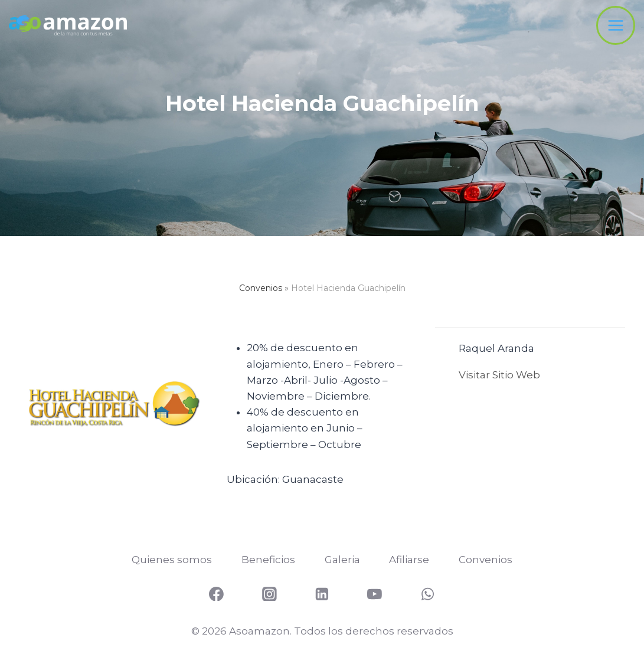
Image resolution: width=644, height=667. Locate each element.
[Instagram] (269, 594)
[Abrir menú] (616, 25)
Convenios (261, 288)
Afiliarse (409, 560)
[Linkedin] (322, 594)
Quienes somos (172, 560)
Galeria (342, 560)
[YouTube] (375, 594)
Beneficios (268, 560)
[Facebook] (217, 594)
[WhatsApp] (427, 594)
